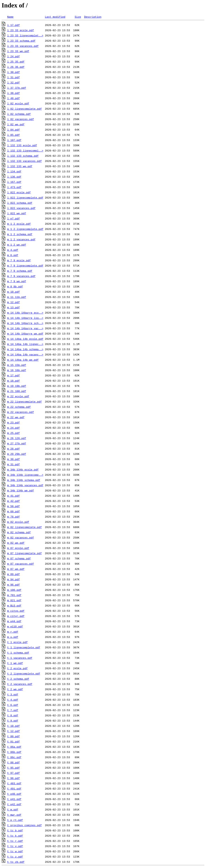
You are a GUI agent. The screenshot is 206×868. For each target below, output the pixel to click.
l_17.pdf (13, 25)
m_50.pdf (13, 506)
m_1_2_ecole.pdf (19, 224)
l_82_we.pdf (16, 124)
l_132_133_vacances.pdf (25, 161)
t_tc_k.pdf (15, 836)
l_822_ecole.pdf (19, 192)
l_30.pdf (13, 72)
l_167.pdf (14, 182)
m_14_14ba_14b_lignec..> (25, 344)
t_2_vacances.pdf (20, 684)
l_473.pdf (14, 187)
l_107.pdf (14, 140)
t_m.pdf (13, 809)
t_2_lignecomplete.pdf (24, 673)
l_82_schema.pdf (19, 114)
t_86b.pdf (14, 752)
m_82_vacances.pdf (21, 537)
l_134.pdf (14, 171)
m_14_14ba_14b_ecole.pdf (25, 339)
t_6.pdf (13, 705)
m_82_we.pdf (16, 543)
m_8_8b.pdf (15, 286)
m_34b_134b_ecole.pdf (23, 470)
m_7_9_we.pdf (17, 281)
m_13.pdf (13, 307)
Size (78, 17)
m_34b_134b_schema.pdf (24, 480)
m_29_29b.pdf (17, 454)
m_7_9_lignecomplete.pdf (25, 266)
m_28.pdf (13, 449)
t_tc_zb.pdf (16, 862)
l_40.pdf (13, 98)
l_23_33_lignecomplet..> (25, 35)
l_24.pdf (13, 56)
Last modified (55, 17)
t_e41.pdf (14, 799)
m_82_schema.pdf (19, 532)
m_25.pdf (13, 433)
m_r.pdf (13, 632)
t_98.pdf (13, 778)
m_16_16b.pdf (17, 370)
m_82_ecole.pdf (18, 522)
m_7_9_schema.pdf (20, 271)
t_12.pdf (13, 731)
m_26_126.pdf (17, 438)
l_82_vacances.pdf (21, 119)
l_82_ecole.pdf (18, 103)
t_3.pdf (13, 694)
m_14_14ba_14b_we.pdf (23, 360)
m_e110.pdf (15, 626)
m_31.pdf (13, 464)
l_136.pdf (14, 177)
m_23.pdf (13, 422)
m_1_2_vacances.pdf (21, 239)
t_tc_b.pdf (15, 830)
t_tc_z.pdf (15, 857)
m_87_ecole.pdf (18, 548)
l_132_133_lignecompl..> (25, 150)
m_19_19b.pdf (17, 386)
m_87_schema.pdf (19, 558)
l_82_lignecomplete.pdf (25, 109)
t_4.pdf (13, 700)
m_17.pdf (13, 375)
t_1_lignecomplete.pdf (24, 647)
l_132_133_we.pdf (20, 166)
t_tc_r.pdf (15, 841)
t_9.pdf (13, 721)
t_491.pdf (14, 789)
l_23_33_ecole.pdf (21, 30)
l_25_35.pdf (16, 62)
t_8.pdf (13, 715)
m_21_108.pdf (17, 391)
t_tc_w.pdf (15, 851)
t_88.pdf (13, 762)
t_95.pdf (13, 768)
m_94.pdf (13, 579)
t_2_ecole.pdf (17, 668)
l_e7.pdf (13, 218)
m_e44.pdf (14, 621)
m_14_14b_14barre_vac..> (25, 328)
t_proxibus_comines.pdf (25, 825)
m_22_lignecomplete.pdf (25, 402)
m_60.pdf (13, 511)
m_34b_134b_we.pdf (21, 490)
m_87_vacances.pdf (21, 564)
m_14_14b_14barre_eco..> (25, 313)
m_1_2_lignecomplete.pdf (25, 229)
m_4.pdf (13, 250)
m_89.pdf (13, 574)
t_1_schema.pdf (18, 653)
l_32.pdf (13, 82)
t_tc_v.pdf (15, 846)
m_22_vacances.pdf (21, 412)
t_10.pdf (13, 726)
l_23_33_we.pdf (18, 51)
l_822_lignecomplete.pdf (25, 198)
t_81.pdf (13, 741)
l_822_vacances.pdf (21, 208)
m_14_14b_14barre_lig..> (25, 318)
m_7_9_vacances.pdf (21, 276)
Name (10, 17)
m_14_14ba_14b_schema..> (25, 349)
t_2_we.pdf (15, 689)
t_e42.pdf (14, 804)
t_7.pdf (13, 710)
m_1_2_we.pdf (17, 245)
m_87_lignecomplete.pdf (25, 553)
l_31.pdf (13, 77)
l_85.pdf (13, 135)
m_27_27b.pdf (17, 443)
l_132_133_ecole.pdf (22, 145)
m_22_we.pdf (16, 417)
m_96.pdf (13, 585)
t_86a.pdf (14, 747)
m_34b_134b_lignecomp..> (25, 475)
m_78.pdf (13, 517)
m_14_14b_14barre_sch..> (25, 323)
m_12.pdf (13, 302)
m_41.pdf (13, 496)
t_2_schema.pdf (18, 679)
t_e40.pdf (14, 794)
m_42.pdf (13, 501)
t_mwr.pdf (14, 815)
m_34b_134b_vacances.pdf (25, 485)
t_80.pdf (13, 736)
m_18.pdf (13, 381)
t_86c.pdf (14, 757)
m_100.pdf (14, 590)
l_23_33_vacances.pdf (23, 46)
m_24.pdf (13, 428)
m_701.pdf (14, 595)
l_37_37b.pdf (17, 88)
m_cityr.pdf (16, 616)
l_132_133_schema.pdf (23, 156)
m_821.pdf (14, 600)
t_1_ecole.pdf (17, 642)
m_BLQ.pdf (14, 605)
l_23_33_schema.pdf (21, 41)
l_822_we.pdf (17, 213)
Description (93, 17)
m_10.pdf (13, 292)
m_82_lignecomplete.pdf (25, 527)
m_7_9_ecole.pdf (19, 260)
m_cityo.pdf (16, 611)
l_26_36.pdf (16, 67)
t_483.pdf (14, 783)
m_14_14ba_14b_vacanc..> (25, 354)
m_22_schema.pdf (19, 407)
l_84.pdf (13, 130)
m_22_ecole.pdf (18, 396)
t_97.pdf (13, 773)
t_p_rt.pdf (15, 820)
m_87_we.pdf (16, 569)
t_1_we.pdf (15, 663)
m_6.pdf (13, 255)
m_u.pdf (13, 637)
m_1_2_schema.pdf (20, 234)
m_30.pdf (13, 459)
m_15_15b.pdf (17, 365)
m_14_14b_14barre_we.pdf (25, 334)
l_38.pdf (13, 93)
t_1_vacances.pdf (20, 658)
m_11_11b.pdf (17, 297)
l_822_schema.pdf (20, 203)
